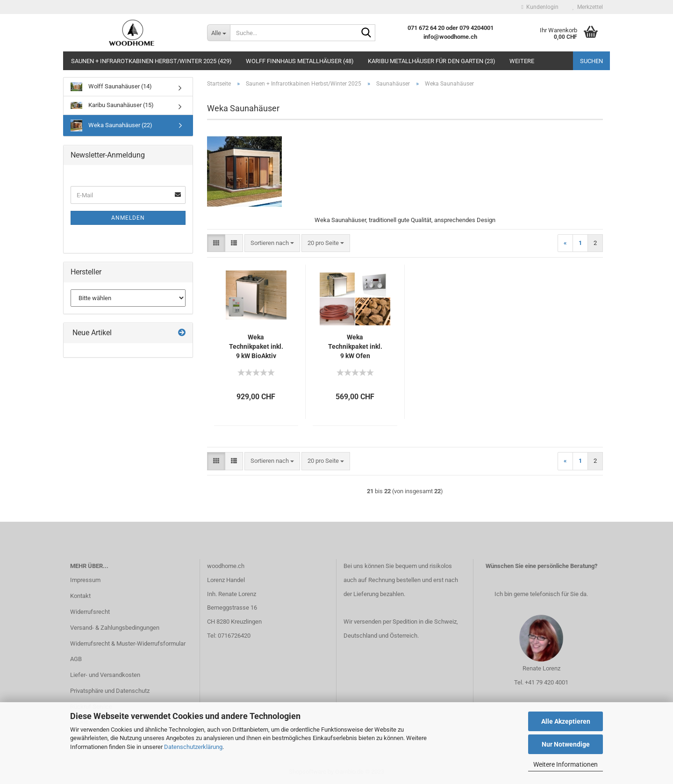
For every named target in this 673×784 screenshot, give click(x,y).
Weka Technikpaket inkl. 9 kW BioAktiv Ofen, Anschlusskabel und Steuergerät (256, 347)
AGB (76, 659)
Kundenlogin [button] (540, 7)
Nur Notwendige (566, 744)
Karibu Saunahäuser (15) (112, 105)
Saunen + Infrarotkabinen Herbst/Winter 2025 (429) (151, 61)
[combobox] (272, 243)
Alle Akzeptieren (566, 721)
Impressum (85, 580)
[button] (216, 243)
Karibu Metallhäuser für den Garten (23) (432, 61)
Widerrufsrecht (90, 612)
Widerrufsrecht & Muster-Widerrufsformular (128, 644)
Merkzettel (588, 7)
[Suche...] (218, 33)
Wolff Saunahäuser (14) (111, 87)
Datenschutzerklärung (193, 747)
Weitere (522, 61)
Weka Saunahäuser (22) (111, 126)
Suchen (591, 61)
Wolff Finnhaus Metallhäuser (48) (300, 61)
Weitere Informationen (566, 764)
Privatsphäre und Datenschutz (110, 691)
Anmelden (128, 218)
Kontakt (80, 596)
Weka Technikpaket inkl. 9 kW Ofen (355, 346)
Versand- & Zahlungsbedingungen (115, 628)
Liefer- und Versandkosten (105, 675)
